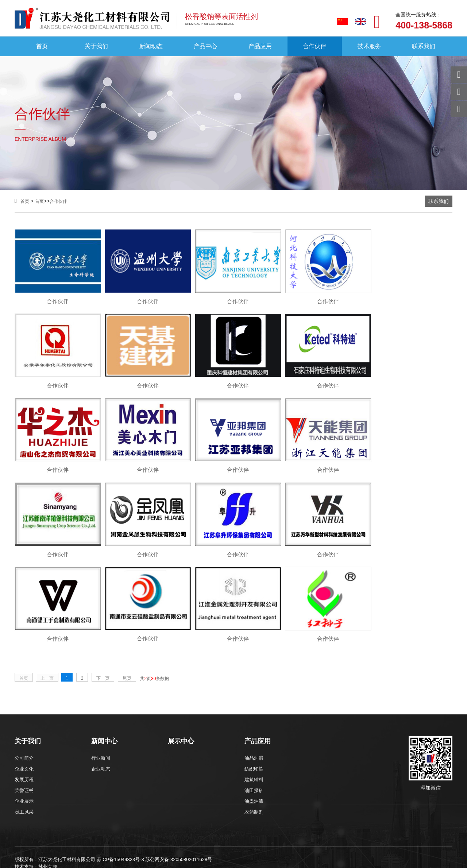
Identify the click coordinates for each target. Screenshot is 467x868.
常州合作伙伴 (331, 840)
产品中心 (205, 47)
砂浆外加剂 (114, 784)
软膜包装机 (377, 814)
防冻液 (135, 784)
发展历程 (24, 690)
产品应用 (260, 47)
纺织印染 (254, 680)
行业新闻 (101, 669)
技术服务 (369, 47)
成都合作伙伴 (189, 848)
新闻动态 (151, 47)
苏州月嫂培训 (262, 814)
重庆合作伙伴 (93, 840)
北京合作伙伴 (54, 840)
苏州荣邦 (48, 777)
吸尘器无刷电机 (338, 814)
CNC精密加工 (154, 814)
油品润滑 (254, 669)
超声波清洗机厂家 (197, 814)
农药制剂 (254, 723)
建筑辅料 (254, 690)
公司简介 (24, 669)
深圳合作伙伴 (150, 848)
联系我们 (424, 47)
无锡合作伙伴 (253, 840)
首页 (42, 47)
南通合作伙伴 (409, 840)
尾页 (127, 589)
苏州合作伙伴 (370, 840)
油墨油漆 (254, 712)
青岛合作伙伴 (33, 848)
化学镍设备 (299, 814)
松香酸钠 (92, 784)
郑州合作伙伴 (111, 848)
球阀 (232, 814)
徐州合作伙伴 (292, 840)
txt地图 (271, 784)
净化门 (47, 814)
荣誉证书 (24, 701)
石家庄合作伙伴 (173, 840)
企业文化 (24, 680)
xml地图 (238, 784)
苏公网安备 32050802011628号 (179, 770)
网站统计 (10, 864)
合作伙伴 (314, 47)
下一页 (103, 589)
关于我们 (96, 47)
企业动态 (101, 680)
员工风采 (24, 723)
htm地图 (255, 784)
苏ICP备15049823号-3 (120, 770)
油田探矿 (254, 701)
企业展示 (24, 712)
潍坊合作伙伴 (72, 848)
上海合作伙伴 (132, 840)
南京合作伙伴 (214, 840)
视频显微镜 (77, 814)
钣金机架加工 (114, 814)
